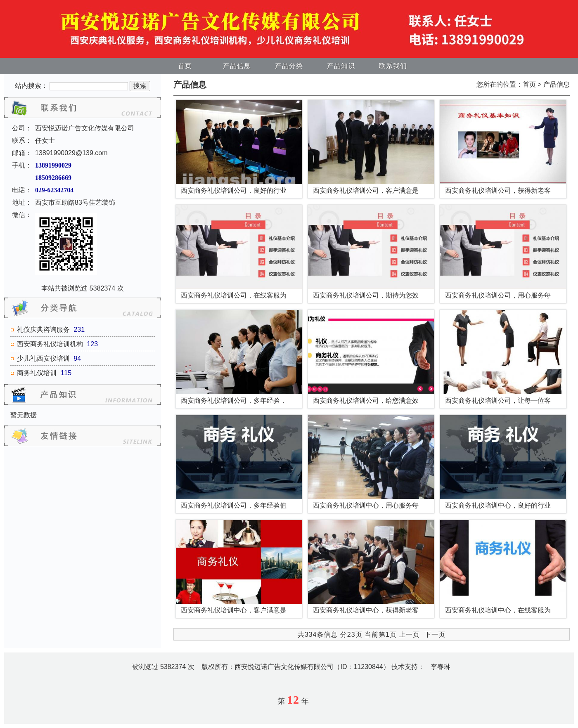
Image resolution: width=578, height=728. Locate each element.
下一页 (435, 635)
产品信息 (237, 66)
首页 (185, 66)
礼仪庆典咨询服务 (43, 330)
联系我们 (393, 66)
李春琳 (441, 667)
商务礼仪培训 (37, 373)
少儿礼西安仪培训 (43, 358)
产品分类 (289, 66)
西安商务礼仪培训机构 (50, 344)
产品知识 (341, 66)
